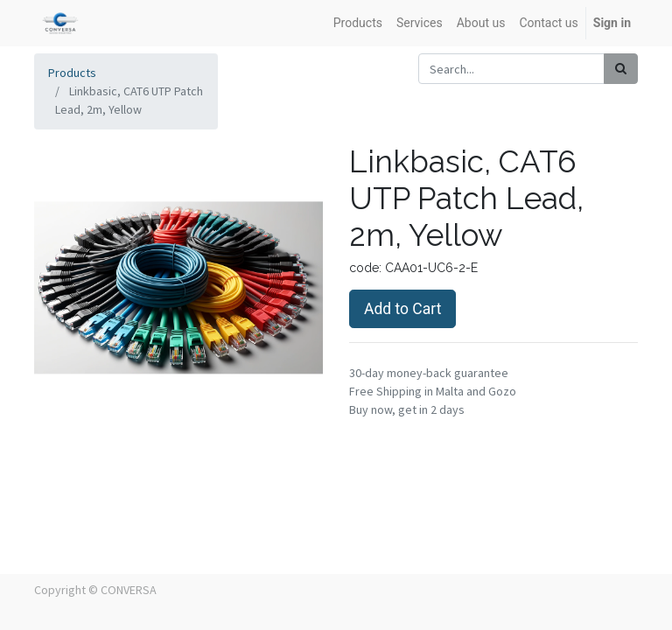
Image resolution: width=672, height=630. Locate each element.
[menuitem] (358, 23)
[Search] (621, 69)
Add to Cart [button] (402, 309)
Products (72, 73)
